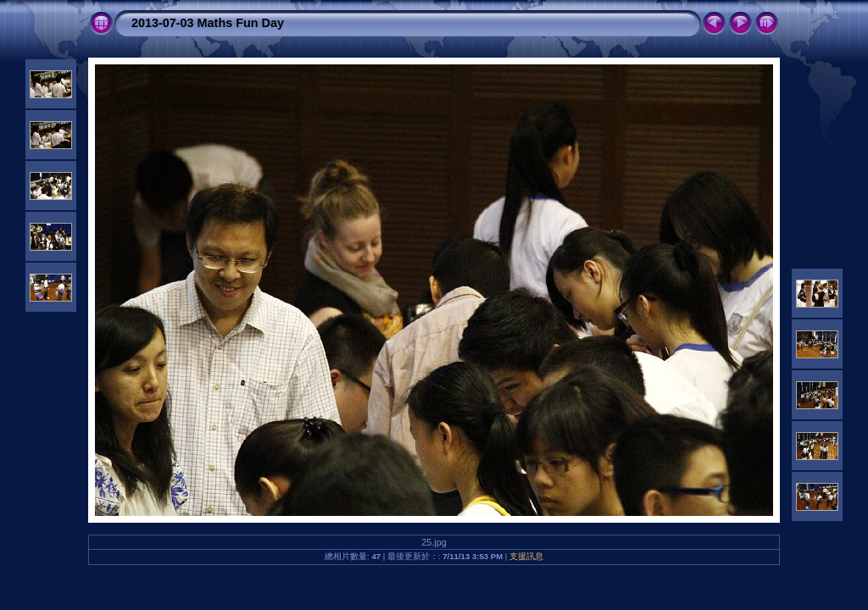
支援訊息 (526, 556)
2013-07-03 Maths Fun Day (208, 23)
